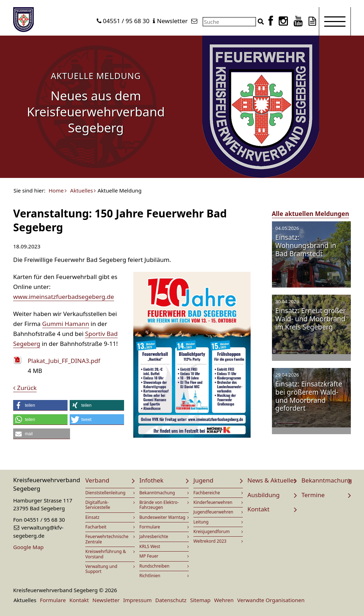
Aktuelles (81, 191)
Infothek (151, 480)
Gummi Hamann (66, 324)
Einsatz (92, 517)
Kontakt (258, 509)
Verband (97, 480)
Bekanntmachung (157, 493)
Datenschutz (171, 600)
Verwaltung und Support (101, 569)
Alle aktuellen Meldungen (311, 214)
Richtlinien (150, 576)
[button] (40, 405)
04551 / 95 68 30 (126, 21)
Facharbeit (96, 527)
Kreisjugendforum (212, 531)
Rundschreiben (154, 566)
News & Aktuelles (272, 480)
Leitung (201, 522)
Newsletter (172, 21)
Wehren (224, 600)
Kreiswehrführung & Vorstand (106, 554)
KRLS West (150, 546)
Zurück (27, 388)
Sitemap (200, 600)
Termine (313, 495)
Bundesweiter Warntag (162, 517)
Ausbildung (264, 495)
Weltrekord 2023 (210, 541)
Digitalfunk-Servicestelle (98, 505)
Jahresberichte (154, 536)
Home (56, 191)
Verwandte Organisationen (271, 600)
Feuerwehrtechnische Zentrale (107, 539)
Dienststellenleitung (105, 493)
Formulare (150, 527)
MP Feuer (149, 556)
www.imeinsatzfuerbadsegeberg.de (64, 297)
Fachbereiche (207, 493)
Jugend (203, 480)
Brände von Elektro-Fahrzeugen (159, 505)
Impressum (137, 600)
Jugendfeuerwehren (213, 512)
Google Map (28, 547)
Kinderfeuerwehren (213, 502)
